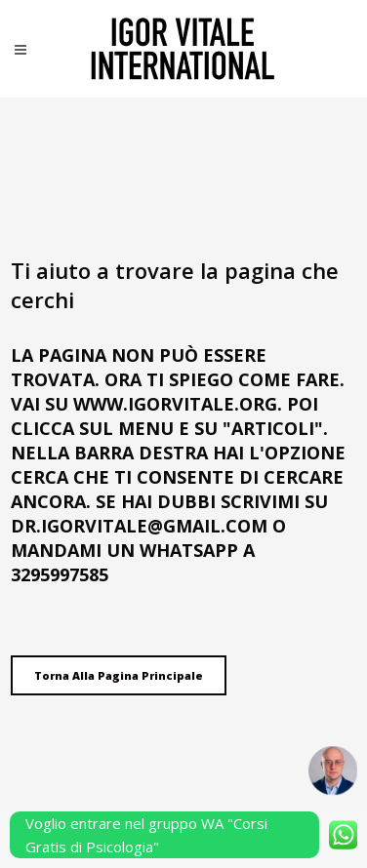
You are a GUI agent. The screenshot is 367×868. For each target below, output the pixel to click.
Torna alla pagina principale (119, 675)
